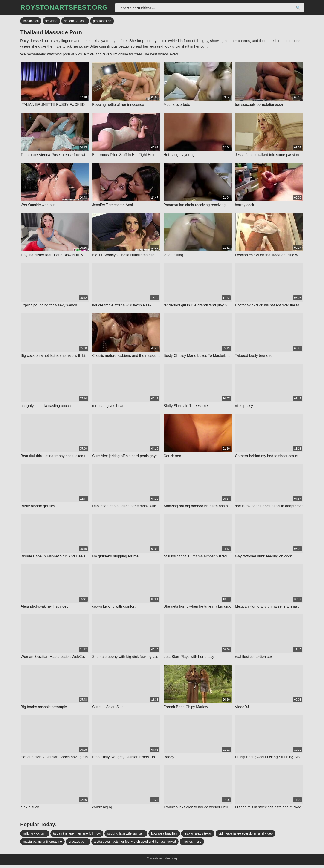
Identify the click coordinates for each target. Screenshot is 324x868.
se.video (51, 22)
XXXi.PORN (85, 55)
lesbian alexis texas (198, 837)
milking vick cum (35, 837)
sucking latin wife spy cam (126, 837)
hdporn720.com (75, 22)
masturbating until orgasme (42, 845)
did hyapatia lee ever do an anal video (246, 837)
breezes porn (78, 845)
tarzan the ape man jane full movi (77, 837)
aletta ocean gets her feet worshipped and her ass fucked (135, 845)
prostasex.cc (102, 22)
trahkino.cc (31, 22)
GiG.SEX (111, 55)
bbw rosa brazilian (164, 837)
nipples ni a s (192, 845)
